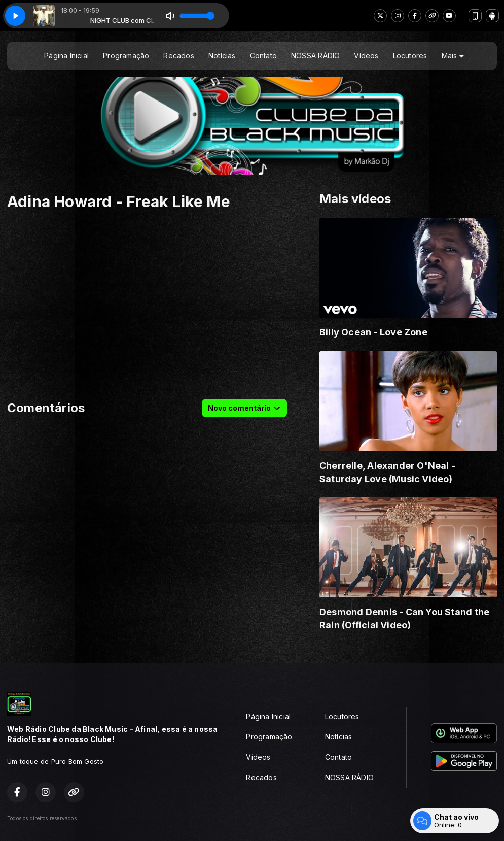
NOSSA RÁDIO (315, 56)
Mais (453, 56)
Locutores (410, 56)
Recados (178, 56)
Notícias (222, 56)
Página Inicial (66, 56)
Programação (126, 56)
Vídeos (366, 56)
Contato (263, 56)
